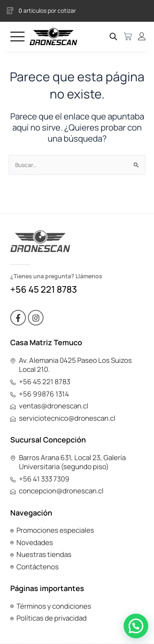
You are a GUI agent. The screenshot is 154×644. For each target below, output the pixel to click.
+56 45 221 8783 (44, 289)
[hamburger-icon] (17, 36)
